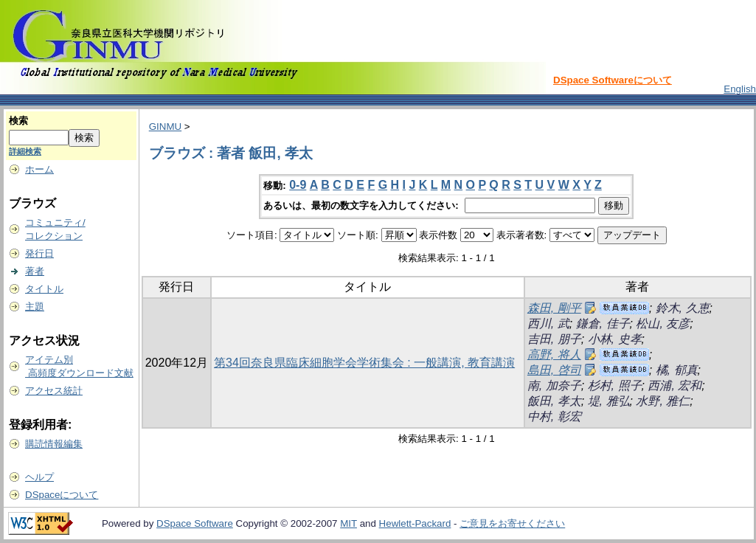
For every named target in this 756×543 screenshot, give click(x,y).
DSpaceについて (62, 495)
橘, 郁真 (677, 370)
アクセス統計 (54, 391)
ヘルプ (39, 477)
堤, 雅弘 (609, 401)
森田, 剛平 (554, 308)
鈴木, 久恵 (683, 308)
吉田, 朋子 (554, 339)
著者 (35, 271)
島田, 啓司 (554, 370)
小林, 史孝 (615, 339)
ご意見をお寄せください (512, 523)
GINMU (165, 127)
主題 (35, 307)
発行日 (39, 253)
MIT (348, 523)
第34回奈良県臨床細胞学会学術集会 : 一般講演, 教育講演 (364, 363)
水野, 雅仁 (663, 401)
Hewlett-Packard (415, 523)
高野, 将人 (554, 354)
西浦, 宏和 (674, 385)
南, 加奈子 (554, 385)
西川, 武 (548, 324)
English (740, 89)
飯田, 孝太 (554, 401)
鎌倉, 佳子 (603, 324)
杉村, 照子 (615, 385)
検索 (18, 121)
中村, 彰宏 (554, 416)
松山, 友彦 (663, 324)
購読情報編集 (54, 444)
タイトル (44, 289)
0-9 (298, 185)
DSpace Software (195, 523)
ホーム (39, 169)
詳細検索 (25, 151)
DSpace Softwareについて (613, 80)
